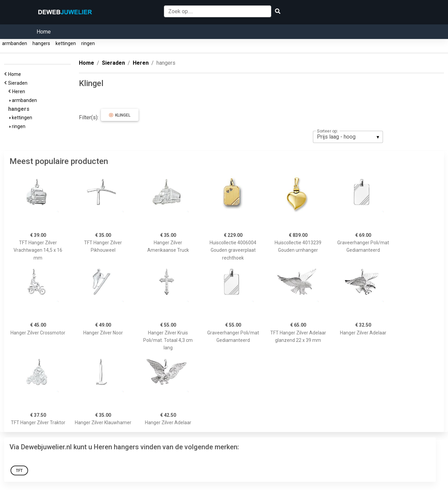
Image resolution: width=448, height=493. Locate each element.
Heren (20, 91)
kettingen (66, 43)
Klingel (120, 115)
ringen (88, 43)
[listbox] (348, 137)
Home (44, 32)
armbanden (15, 43)
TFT (19, 471)
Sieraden (19, 83)
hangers (41, 43)
